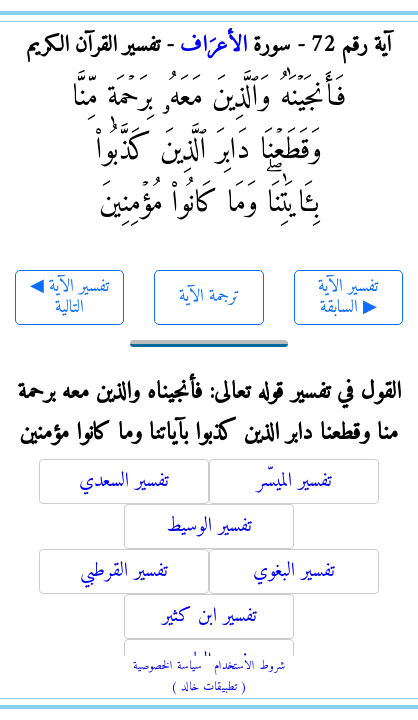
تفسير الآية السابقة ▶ (348, 297)
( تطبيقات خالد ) (209, 687)
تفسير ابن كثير (209, 616)
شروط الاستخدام (249, 666)
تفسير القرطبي (124, 571)
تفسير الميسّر (294, 481)
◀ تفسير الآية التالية (69, 297)
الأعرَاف (213, 45)
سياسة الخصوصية (167, 666)
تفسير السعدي (124, 481)
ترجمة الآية (209, 296)
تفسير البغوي (294, 571)
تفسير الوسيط (209, 526)
